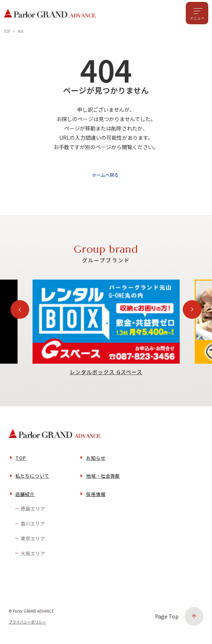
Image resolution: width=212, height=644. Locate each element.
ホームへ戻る (105, 177)
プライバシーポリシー (27, 624)
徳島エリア (33, 511)
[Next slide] (192, 312)
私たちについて (32, 478)
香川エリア (33, 526)
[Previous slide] (20, 312)
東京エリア (33, 541)
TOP (21, 460)
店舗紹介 (25, 497)
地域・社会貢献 (103, 478)
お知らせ (96, 460)
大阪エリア (33, 556)
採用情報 (96, 497)
